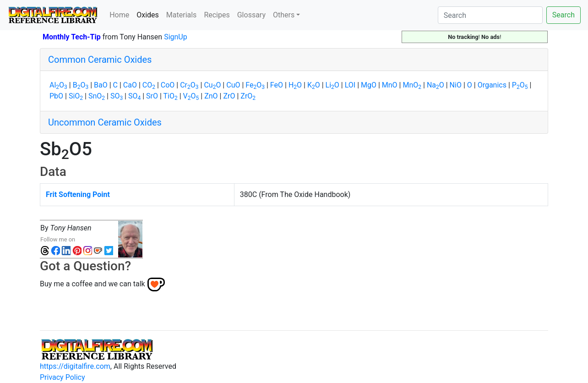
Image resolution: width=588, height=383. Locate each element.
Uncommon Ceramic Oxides (105, 122)
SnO (97, 96)
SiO (76, 96)
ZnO (211, 96)
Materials (182, 15)
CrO (189, 85)
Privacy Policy (63, 377)
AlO (58, 85)
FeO (255, 85)
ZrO (229, 96)
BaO (101, 85)
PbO (56, 96)
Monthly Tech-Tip (72, 37)
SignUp (176, 37)
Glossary (251, 15)
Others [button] (284, 15)
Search (563, 15)
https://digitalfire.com (75, 366)
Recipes (217, 15)
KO (314, 85)
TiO (171, 96)
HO (295, 85)
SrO (152, 96)
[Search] (490, 15)
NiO (456, 85)
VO (191, 96)
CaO (130, 85)
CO (149, 85)
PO (520, 85)
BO (81, 85)
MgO (369, 85)
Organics (492, 85)
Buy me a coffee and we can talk (93, 284)
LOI (350, 85)
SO (117, 96)
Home (119, 15)
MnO (390, 85)
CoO (168, 85)
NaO (436, 85)
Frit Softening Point (78, 194)
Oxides (150, 14)
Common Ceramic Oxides (100, 60)
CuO (212, 85)
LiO (332, 85)
